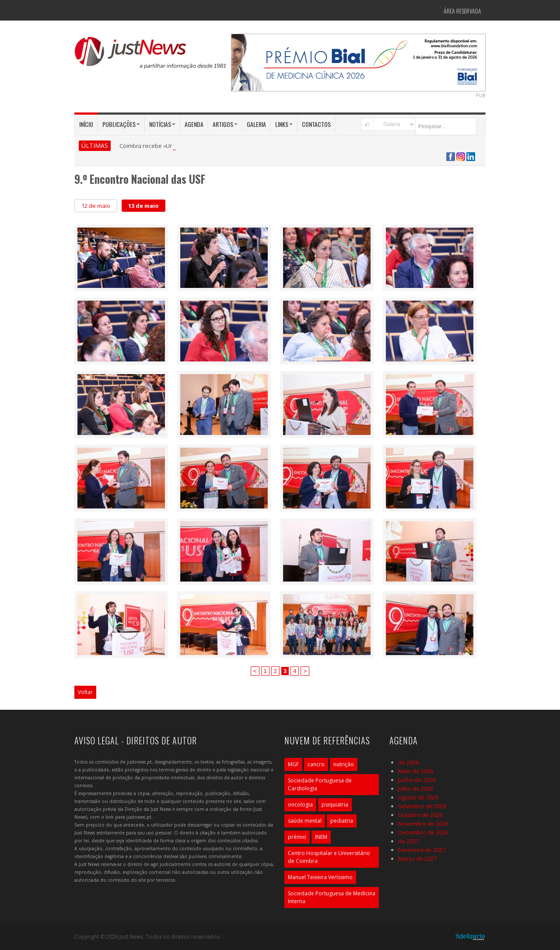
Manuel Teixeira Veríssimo (320, 877)
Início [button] (86, 124)
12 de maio (96, 206)
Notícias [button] (162, 124)
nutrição (344, 764)
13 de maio (143, 206)
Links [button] (284, 124)
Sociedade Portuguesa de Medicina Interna (332, 897)
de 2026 (408, 762)
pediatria (342, 821)
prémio (297, 837)
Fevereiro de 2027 (422, 850)
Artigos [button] (225, 124)
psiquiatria (335, 805)
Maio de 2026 (416, 771)
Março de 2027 (417, 859)
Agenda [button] (194, 124)
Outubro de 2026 (420, 815)
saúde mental (305, 821)
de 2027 (408, 841)
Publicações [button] (121, 124)
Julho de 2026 (416, 789)
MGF (293, 764)
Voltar (85, 692)
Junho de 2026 (417, 780)
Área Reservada (462, 11)
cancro (316, 764)
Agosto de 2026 (418, 797)
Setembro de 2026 (422, 806)
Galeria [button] (256, 124)
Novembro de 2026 (423, 824)
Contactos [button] (316, 124)
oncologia (300, 805)
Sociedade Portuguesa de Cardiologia (320, 784)
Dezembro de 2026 (423, 832)
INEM (321, 837)
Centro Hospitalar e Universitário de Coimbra (329, 857)
